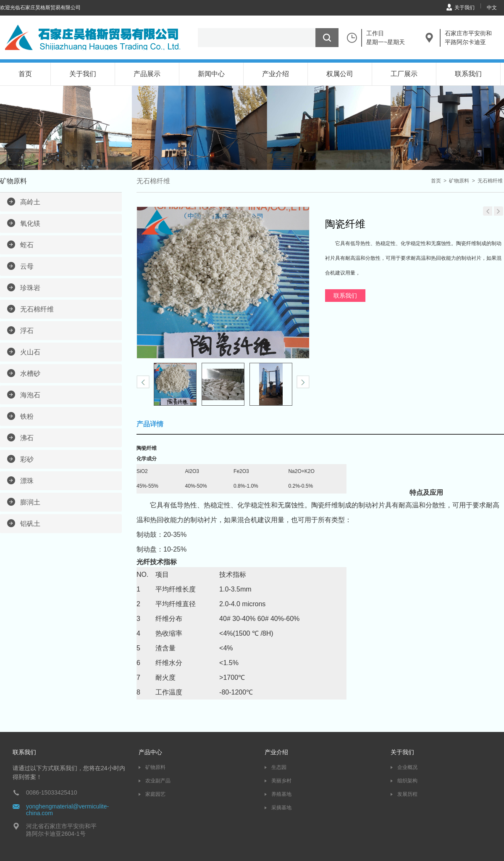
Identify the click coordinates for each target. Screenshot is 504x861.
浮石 (27, 331)
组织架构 (407, 781)
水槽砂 (30, 374)
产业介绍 (276, 74)
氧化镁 (30, 223)
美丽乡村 (281, 781)
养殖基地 (281, 794)
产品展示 (147, 74)
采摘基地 (281, 808)
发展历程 (407, 794)
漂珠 (27, 481)
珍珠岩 (30, 288)
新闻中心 (211, 74)
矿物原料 (459, 181)
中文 (492, 8)
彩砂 (27, 459)
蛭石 (27, 245)
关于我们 (465, 8)
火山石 (30, 352)
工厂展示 (404, 74)
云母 (27, 266)
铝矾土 (30, 524)
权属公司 (340, 74)
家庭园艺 (155, 794)
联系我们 (468, 74)
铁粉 (27, 416)
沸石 (27, 438)
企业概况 (407, 767)
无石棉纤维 (37, 309)
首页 (25, 74)
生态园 (279, 767)
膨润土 (30, 502)
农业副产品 (158, 781)
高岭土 (30, 202)
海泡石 (30, 395)
